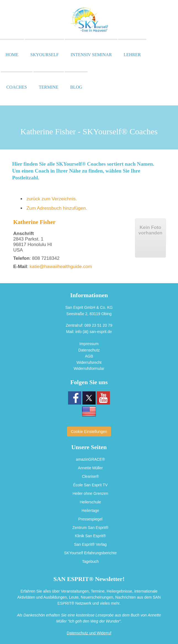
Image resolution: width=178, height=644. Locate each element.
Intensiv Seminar (91, 55)
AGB (89, 356)
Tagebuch (91, 560)
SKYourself (44, 55)
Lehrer (132, 55)
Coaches (17, 87)
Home (12, 55)
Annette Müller (90, 468)
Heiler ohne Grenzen (90, 493)
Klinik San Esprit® (90, 535)
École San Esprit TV (90, 485)
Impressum (89, 344)
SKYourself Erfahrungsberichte (91, 552)
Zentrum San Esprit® (91, 526)
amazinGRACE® (90, 459)
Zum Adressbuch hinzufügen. (57, 208)
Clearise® (90, 476)
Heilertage (90, 510)
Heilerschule (90, 501)
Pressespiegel (90, 518)
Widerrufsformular (89, 369)
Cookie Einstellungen (89, 432)
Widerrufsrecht (89, 362)
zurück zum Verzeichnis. (52, 199)
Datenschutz (89, 350)
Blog (76, 87)
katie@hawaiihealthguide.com (61, 267)
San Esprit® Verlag (91, 543)
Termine (49, 87)
